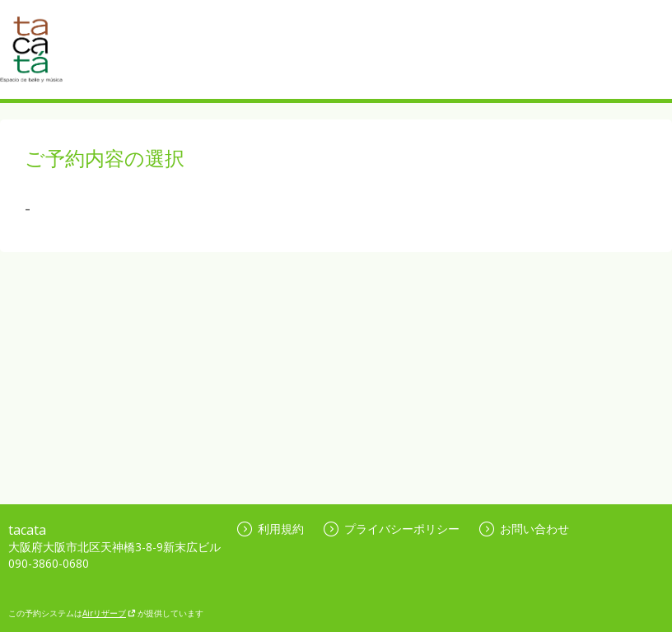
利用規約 (271, 529)
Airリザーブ (109, 613)
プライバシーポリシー (392, 529)
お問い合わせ (524, 529)
